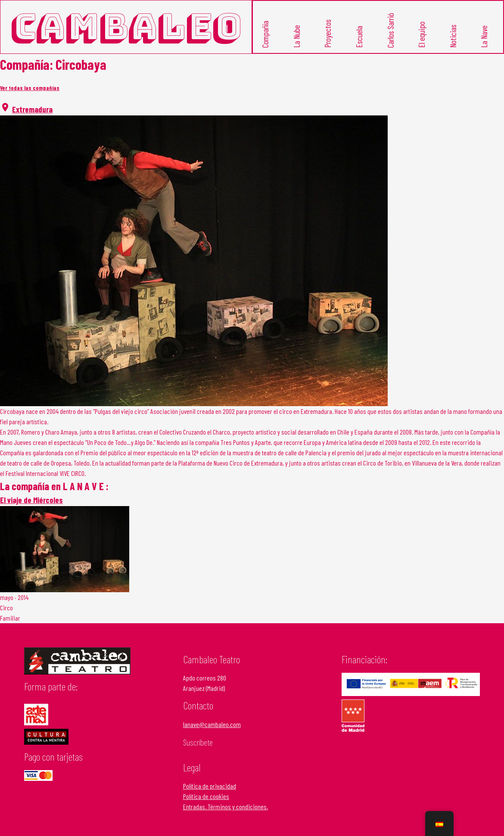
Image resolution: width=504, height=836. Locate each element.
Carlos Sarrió (390, 30)
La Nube (296, 36)
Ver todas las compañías (30, 88)
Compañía (265, 34)
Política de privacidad (210, 786)
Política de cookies (206, 796)
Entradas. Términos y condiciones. (226, 806)
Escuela (359, 37)
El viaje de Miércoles (31, 500)
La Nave (484, 37)
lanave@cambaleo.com (212, 724)
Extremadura (32, 109)
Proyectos (328, 34)
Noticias (453, 36)
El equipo (422, 35)
